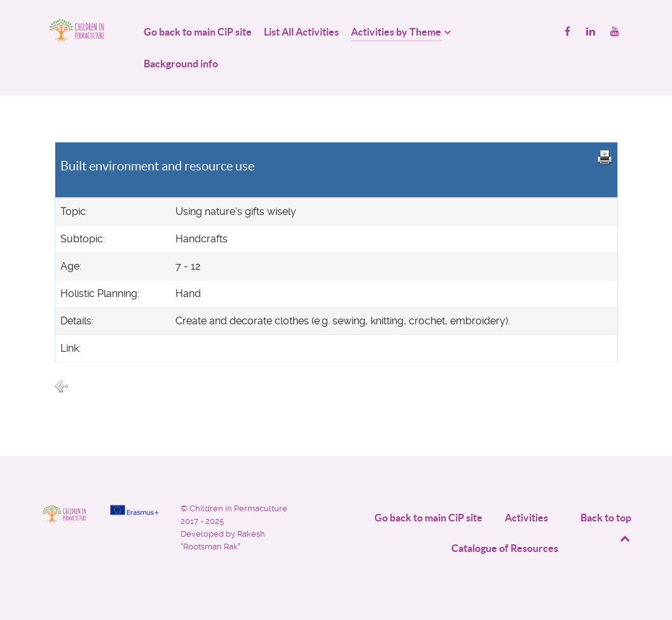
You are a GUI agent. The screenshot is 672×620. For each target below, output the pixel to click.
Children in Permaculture (238, 508)
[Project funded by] (134, 510)
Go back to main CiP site (429, 518)
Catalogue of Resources (505, 548)
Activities (526, 518)
